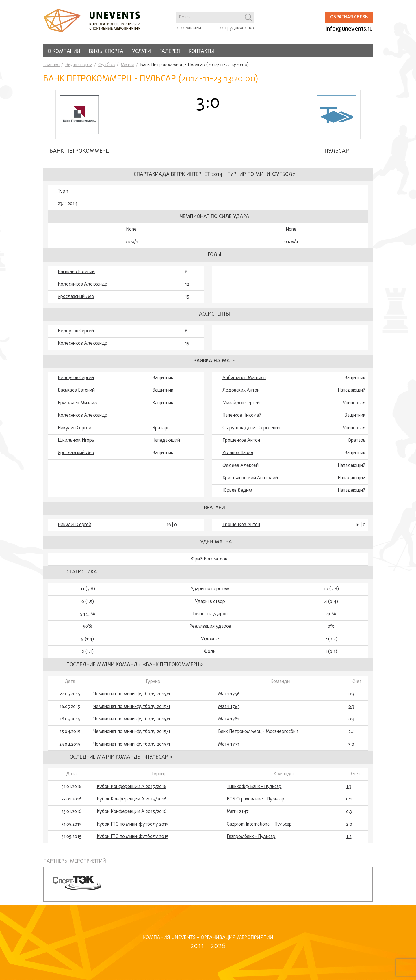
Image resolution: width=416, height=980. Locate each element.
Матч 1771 (229, 748)
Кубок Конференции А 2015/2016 (132, 790)
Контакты (201, 52)
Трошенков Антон (241, 444)
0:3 (351, 697)
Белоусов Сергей (76, 334)
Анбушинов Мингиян (244, 381)
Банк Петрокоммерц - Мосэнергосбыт (258, 735)
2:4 (352, 735)
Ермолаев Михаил (77, 406)
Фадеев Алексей (240, 469)
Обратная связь (349, 17)
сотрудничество (237, 28)
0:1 (349, 802)
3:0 (351, 748)
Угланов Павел (238, 457)
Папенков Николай (242, 419)
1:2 (349, 840)
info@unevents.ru (349, 29)
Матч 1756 (229, 697)
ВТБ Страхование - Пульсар (256, 802)
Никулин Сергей (75, 431)
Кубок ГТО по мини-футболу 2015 (133, 828)
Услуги (141, 52)
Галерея (170, 52)
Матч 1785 (229, 710)
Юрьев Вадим (237, 494)
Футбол (107, 65)
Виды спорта (106, 52)
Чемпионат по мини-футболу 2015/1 (132, 697)
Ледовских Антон (241, 394)
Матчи (128, 65)
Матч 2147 (238, 815)
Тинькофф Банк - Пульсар (254, 790)
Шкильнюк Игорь (76, 444)
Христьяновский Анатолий (250, 481)
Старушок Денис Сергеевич (251, 431)
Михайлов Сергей (241, 406)
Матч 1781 (229, 722)
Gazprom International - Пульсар (259, 828)
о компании (189, 28)
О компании (64, 52)
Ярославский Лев (76, 300)
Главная (51, 65)
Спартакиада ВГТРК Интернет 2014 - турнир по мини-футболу (215, 178)
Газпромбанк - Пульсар (251, 840)
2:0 (349, 828)
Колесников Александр (83, 288)
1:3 (349, 790)
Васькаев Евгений (76, 275)
